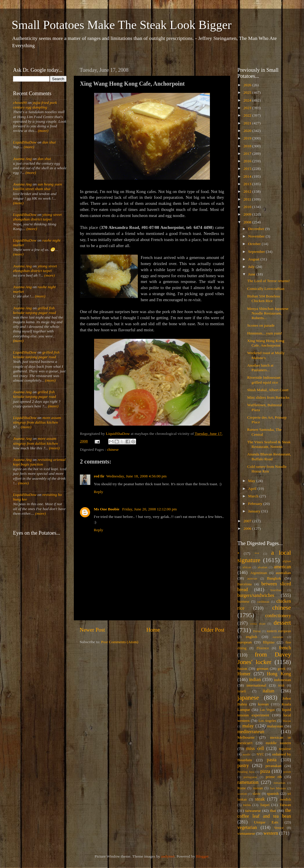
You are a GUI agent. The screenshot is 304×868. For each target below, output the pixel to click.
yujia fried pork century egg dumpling (35, 105)
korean (263, 704)
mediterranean (251, 732)
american (282, 567)
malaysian (275, 726)
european (245, 642)
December (257, 229)
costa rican (258, 624)
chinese (113, 449)
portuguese (250, 777)
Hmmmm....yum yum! (265, 333)
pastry (243, 766)
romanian (280, 783)
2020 (248, 131)
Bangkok (274, 578)
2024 (248, 100)
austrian (252, 578)
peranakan (273, 766)
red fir (99, 476)
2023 (248, 108)
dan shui (49, 142)
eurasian (278, 637)
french (285, 648)
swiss (247, 805)
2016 (248, 161)
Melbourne (246, 737)
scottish (242, 794)
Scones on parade (261, 325)
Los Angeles (267, 721)
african (247, 567)
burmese (243, 602)
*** (257, 553)
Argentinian (259, 573)
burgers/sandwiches (256, 595)
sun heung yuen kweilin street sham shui (37, 186)
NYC (260, 754)
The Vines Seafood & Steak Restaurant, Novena (269, 444)
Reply (98, 492)
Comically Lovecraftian (266, 289)
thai (273, 811)
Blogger (202, 856)
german (262, 669)
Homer (244, 674)
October (255, 244)
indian (255, 680)
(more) (43, 131)
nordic (247, 754)
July (252, 267)
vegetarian (247, 827)
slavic (257, 794)
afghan (287, 561)
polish (287, 772)
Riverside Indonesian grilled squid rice (264, 380)
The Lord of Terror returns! (269, 281)
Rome (242, 788)
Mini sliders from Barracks (268, 397)
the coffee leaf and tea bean (264, 813)
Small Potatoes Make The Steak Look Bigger (122, 25)
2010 (248, 207)
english (251, 637)
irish (281, 685)
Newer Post (92, 630)
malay (248, 726)
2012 (248, 191)
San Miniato (278, 788)
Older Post (213, 630)
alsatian (262, 567)
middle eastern (278, 743)
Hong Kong (279, 674)
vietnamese (246, 833)
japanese (248, 698)
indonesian (283, 680)
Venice (279, 828)
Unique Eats (266, 822)
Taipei (265, 805)
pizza (265, 771)
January (255, 511)
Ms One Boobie (107, 509)
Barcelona (245, 584)
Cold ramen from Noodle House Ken (267, 469)
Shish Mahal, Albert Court (268, 390)
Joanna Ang (22, 159)
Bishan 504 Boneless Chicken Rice (264, 298)
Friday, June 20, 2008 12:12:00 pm (150, 509)
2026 (248, 85)
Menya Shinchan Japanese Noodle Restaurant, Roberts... (268, 313)
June (252, 274)
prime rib (274, 777)
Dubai (257, 631)
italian (268, 691)
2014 (248, 176)
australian (283, 573)
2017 (248, 153)
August (254, 259)
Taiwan (285, 805)
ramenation (248, 782)
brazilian (276, 590)
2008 (248, 222)
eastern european (279, 631)
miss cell (255, 749)
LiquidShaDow (25, 142)
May (252, 481)
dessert (282, 623)
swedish (285, 799)
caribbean (263, 602)
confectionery (278, 616)
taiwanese (253, 811)
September (257, 252)
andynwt (168, 856)
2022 (248, 115)
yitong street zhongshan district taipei (37, 217)
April (253, 489)
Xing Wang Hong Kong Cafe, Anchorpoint (266, 343)
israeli (242, 691)
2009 (248, 214)
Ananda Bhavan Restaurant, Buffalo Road (269, 456)
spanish (273, 793)
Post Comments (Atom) (120, 642)
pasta (272, 760)
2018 (248, 146)
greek (282, 669)
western (271, 833)
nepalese (285, 749)
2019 (248, 138)
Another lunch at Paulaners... (260, 368)
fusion (242, 669)
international (257, 685)
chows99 (20, 103)
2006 (248, 528)
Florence (263, 648)
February (256, 504)
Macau (287, 721)
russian (258, 788)
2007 (248, 521)
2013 (248, 184)
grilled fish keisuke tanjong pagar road (34, 310)
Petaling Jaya (246, 772)
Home (153, 630)
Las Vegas (267, 710)
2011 (248, 199)
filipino (269, 642)
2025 (248, 92)
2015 (248, 169)
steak (260, 799)
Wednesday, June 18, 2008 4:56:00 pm (136, 476)
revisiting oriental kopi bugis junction (39, 462)
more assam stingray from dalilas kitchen (37, 420)
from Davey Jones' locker (264, 658)
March (254, 496)
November (257, 236)
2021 (248, 123)
